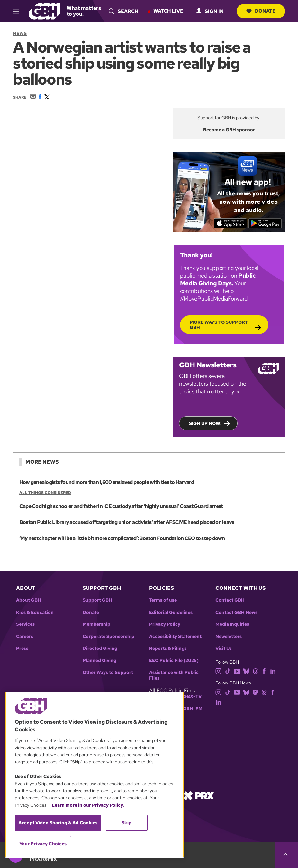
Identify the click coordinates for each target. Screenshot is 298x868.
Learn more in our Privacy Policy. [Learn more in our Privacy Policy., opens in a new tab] (88, 805)
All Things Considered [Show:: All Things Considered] (45, 493)
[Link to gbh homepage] (44, 11)
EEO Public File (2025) (174, 661)
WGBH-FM (190, 709)
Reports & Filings (168, 648)
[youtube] (237, 671)
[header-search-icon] (123, 11)
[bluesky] (246, 671)
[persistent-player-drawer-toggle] (286, 855)
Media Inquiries (232, 624)
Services (25, 624)
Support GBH (97, 600)
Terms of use (163, 600)
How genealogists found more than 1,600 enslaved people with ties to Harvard (107, 482)
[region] (95, 775)
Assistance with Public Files (174, 675)
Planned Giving (99, 661)
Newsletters (229, 636)
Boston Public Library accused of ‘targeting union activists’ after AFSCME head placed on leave (127, 523)
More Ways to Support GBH (219, 324)
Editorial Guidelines (171, 612)
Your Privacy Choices (43, 844)
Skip (126, 823)
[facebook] (264, 671)
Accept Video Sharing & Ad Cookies (58, 823)
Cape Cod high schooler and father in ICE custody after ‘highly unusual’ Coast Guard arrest (121, 507)
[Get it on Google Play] (265, 223)
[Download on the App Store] (230, 223)
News (20, 33)
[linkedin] (273, 671)
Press (22, 648)
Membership (96, 624)
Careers (25, 636)
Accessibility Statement (175, 636)
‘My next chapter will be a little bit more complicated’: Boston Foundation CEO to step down (122, 539)
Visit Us (224, 648)
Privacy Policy (165, 624)
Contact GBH (230, 600)
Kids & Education (35, 612)
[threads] (255, 671)
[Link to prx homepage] (199, 795)
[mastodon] (255, 692)
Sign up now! (205, 423)
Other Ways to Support (108, 672)
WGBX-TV (190, 696)
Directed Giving (100, 648)
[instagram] (219, 671)
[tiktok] (228, 671)
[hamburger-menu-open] (18, 11)
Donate (261, 11)
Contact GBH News (236, 612)
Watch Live (168, 11)
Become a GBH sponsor (229, 130)
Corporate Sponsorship (108, 636)
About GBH (29, 600)
